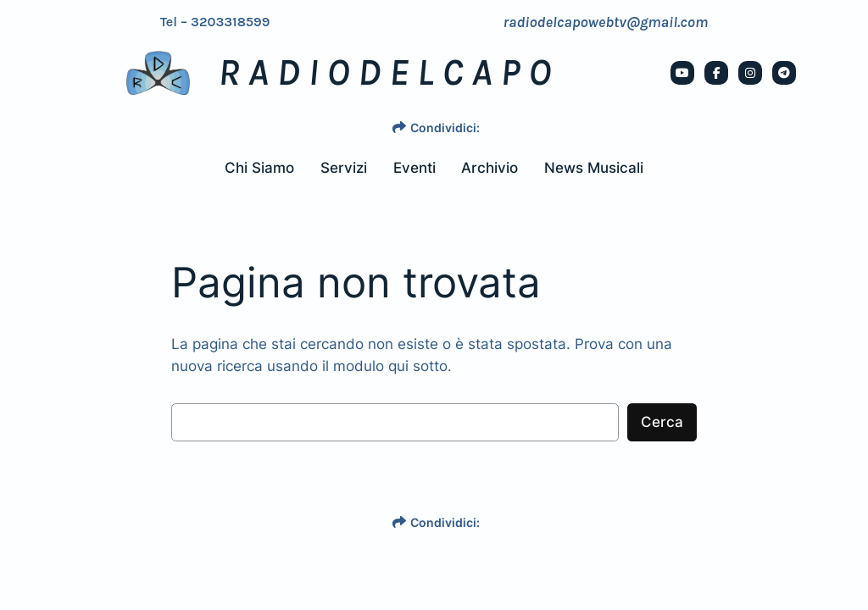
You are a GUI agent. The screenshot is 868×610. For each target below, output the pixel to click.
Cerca (662, 422)
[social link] (682, 73)
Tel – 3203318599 (215, 22)
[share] (399, 127)
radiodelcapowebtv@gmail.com (605, 22)
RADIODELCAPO (389, 73)
